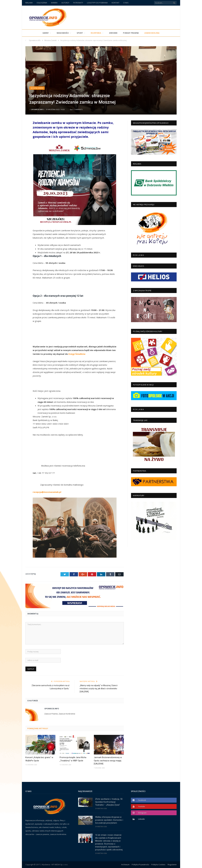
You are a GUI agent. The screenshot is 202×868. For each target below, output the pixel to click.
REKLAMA (29, 3)
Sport (80, 33)
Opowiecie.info (37, 109)
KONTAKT (116, 3)
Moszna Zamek (37, 88)
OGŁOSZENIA (42, 3)
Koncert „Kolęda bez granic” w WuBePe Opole (39, 759)
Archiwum (125, 865)
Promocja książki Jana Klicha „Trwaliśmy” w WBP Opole (73, 759)
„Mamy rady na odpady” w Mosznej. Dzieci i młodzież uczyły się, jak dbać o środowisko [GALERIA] (99, 689)
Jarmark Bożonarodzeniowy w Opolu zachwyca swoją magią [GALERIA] (108, 761)
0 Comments (76, 109)
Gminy (46, 33)
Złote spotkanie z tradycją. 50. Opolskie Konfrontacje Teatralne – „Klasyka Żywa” (109, 802)
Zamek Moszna (152, 33)
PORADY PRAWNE (131, 33)
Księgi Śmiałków (77, 354)
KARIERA (54, 3)
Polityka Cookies (158, 865)
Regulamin (172, 865)
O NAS (126, 3)
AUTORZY (65, 3)
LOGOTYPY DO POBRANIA (97, 3)
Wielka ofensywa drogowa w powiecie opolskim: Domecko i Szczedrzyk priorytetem (109, 820)
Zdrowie (113, 33)
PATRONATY (78, 3)
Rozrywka (96, 33)
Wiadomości (63, 33)
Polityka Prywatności (140, 865)
